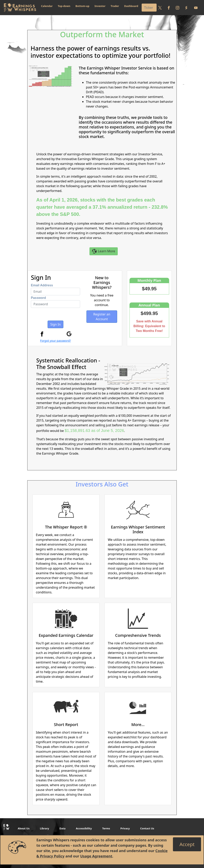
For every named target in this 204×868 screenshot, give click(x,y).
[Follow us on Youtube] (196, 8)
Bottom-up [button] (82, 6)
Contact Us (147, 828)
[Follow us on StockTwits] (186, 8)
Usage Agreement (96, 856)
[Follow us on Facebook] (169, 8)
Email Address (42, 285)
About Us (24, 828)
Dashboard (131, 6)
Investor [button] (100, 6)
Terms (106, 828)
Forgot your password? (55, 341)
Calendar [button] (47, 6)
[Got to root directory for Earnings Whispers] (19, 8)
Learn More (104, 251)
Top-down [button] (64, 6)
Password (38, 298)
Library (44, 828)
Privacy (125, 828)
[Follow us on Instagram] (178, 8)
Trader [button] (115, 6)
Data (62, 828)
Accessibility (84, 828)
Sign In (55, 324)
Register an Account (102, 317)
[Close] (187, 844)
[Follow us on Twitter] (160, 8)
